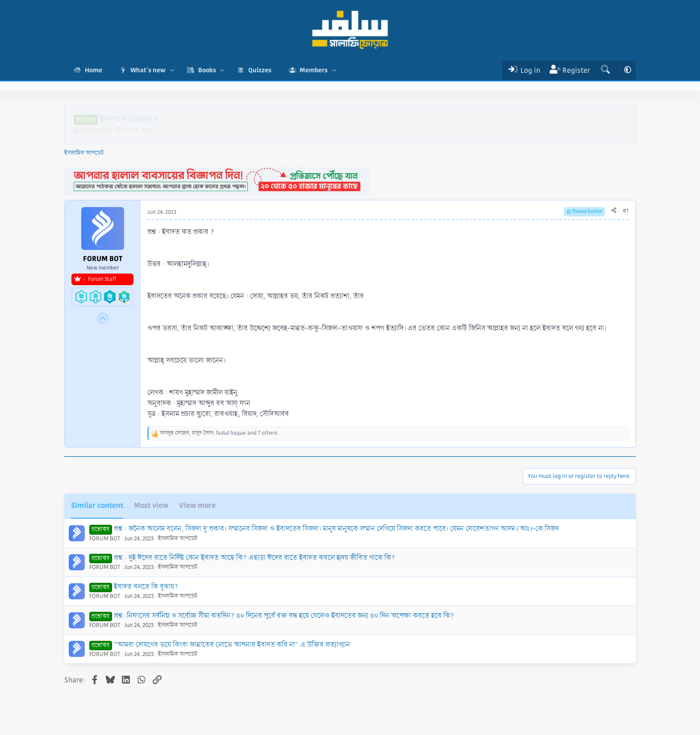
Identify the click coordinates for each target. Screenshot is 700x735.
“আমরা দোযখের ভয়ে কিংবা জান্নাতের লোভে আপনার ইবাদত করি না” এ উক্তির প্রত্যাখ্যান (232, 645)
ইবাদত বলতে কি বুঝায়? (146, 587)
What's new (148, 70)
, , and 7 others (219, 433)
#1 (626, 211)
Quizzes (260, 70)
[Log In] (523, 70)
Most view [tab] (151, 505)
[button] (172, 70)
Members (314, 70)
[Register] (570, 70)
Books (207, 70)
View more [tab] (197, 505)
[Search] (605, 70)
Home (94, 70)
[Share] (614, 211)
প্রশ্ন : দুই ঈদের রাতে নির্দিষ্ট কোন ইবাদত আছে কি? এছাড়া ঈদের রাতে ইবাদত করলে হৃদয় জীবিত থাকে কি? (254, 558)
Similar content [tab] (97, 505)
